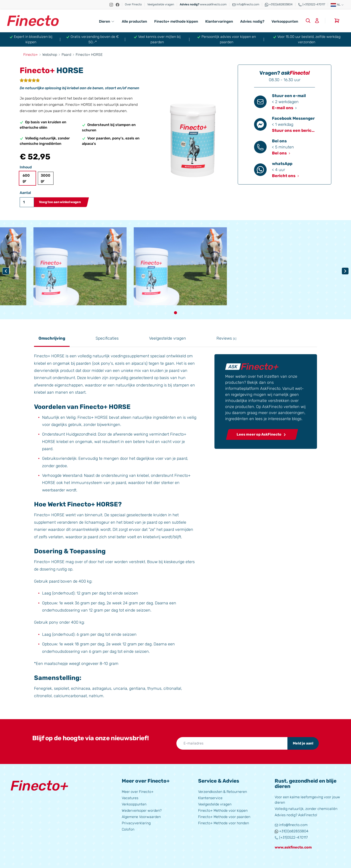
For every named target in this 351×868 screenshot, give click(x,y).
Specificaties (107, 338)
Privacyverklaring (136, 823)
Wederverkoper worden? (142, 810)
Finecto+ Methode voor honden (224, 823)
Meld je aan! (303, 743)
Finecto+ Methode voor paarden (224, 817)
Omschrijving (52, 338)
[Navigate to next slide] (345, 271)
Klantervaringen (219, 21)
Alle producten (134, 21)
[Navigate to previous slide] (6, 271)
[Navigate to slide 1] (175, 313)
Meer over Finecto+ (138, 792)
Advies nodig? (252, 21)
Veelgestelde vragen (161, 4)
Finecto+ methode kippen (176, 21)
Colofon (128, 829)
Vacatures (130, 798)
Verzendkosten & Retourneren (223, 792)
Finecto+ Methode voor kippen (223, 810)
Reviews (226, 338)
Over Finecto (133, 4)
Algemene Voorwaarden (141, 817)
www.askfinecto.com (203, 4)
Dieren (107, 21)
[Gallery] (175, 271)
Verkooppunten (285, 21)
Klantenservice (210, 798)
